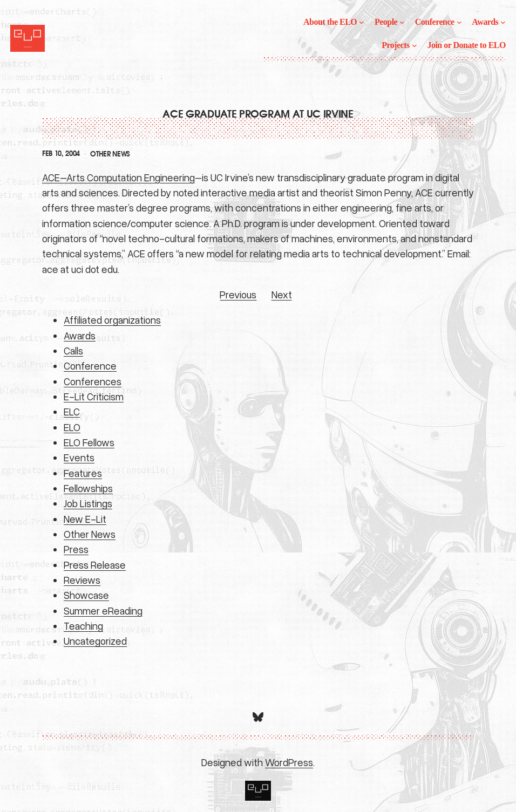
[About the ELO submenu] (362, 22)
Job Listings (88, 503)
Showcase (86, 595)
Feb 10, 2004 (61, 154)
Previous (238, 294)
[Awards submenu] (503, 22)
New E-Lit (85, 519)
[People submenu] (402, 22)
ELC (72, 411)
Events (79, 457)
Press (76, 549)
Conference (90, 366)
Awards (80, 335)
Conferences (93, 381)
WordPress (289, 762)
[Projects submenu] (415, 45)
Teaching (83, 626)
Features (83, 473)
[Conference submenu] (459, 22)
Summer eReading (103, 610)
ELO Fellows (89, 442)
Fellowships (88, 488)
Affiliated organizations (112, 320)
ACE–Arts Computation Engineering (118, 177)
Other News (110, 154)
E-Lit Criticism (94, 396)
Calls (73, 350)
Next (282, 294)
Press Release (95, 565)
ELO (72, 427)
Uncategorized (95, 641)
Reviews (82, 580)
